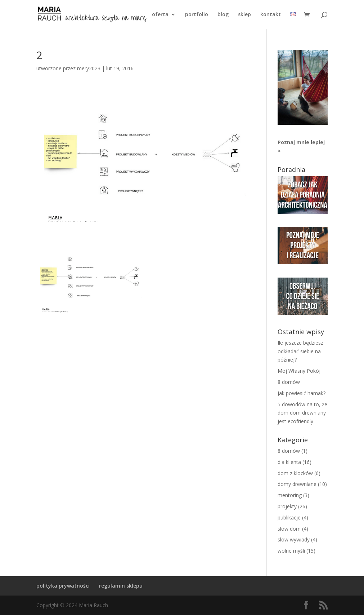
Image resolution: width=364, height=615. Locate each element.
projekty (287, 506)
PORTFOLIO (197, 15)
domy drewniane (297, 484)
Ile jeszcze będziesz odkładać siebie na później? (300, 351)
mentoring (290, 495)
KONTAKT (271, 15)
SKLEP (244, 15)
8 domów (289, 382)
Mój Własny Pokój (299, 371)
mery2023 (89, 68)
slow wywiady (294, 539)
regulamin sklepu (121, 586)
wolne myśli (291, 551)
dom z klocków (295, 473)
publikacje (289, 517)
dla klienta (289, 462)
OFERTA (160, 15)
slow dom (289, 529)
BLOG (223, 15)
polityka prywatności (63, 586)
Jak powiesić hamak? (302, 393)
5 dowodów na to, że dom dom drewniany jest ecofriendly (302, 413)
